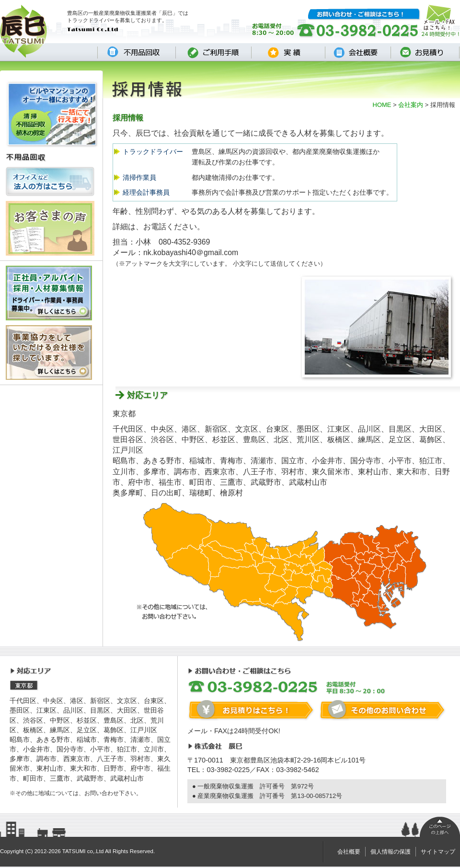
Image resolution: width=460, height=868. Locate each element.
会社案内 (411, 105)
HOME (382, 105)
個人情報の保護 (391, 852)
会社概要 (349, 852)
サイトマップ (438, 852)
